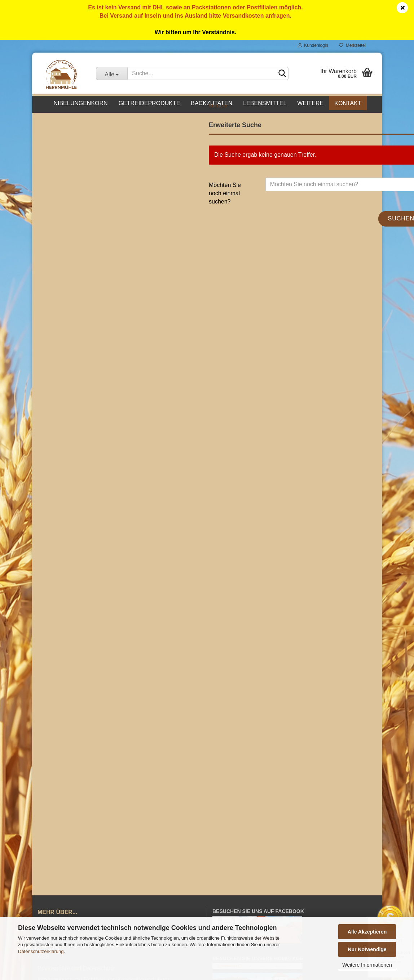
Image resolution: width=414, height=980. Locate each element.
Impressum (52, 741)
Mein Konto (227, 857)
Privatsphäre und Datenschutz (76, 786)
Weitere (310, 103)
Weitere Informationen (367, 965)
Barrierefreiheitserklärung (70, 808)
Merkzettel (352, 45)
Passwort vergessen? (71, 310)
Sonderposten (61, 203)
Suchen (348, 234)
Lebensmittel (265, 103)
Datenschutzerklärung (41, 951)
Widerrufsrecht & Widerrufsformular (83, 763)
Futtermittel (58, 187)
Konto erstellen (63, 298)
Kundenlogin (313, 45)
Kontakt (348, 103)
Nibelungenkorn (80, 103)
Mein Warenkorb (234, 867)
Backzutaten (212, 103)
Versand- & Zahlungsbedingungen (81, 752)
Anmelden (91, 282)
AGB (44, 775)
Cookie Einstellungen (65, 819)
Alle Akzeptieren (367, 932)
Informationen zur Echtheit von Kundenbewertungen (104, 797)
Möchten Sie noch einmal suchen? (172, 209)
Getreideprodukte (149, 103)
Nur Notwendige (367, 949)
